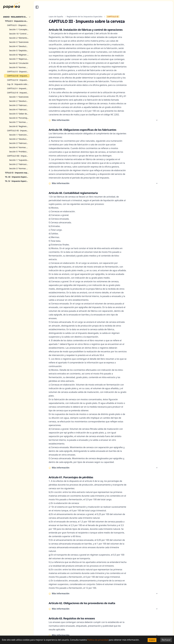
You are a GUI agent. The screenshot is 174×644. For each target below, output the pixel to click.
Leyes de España (56, 17)
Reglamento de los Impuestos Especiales (85, 17)
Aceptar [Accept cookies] (152, 640)
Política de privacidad (98, 640)
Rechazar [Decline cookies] (166, 640)
